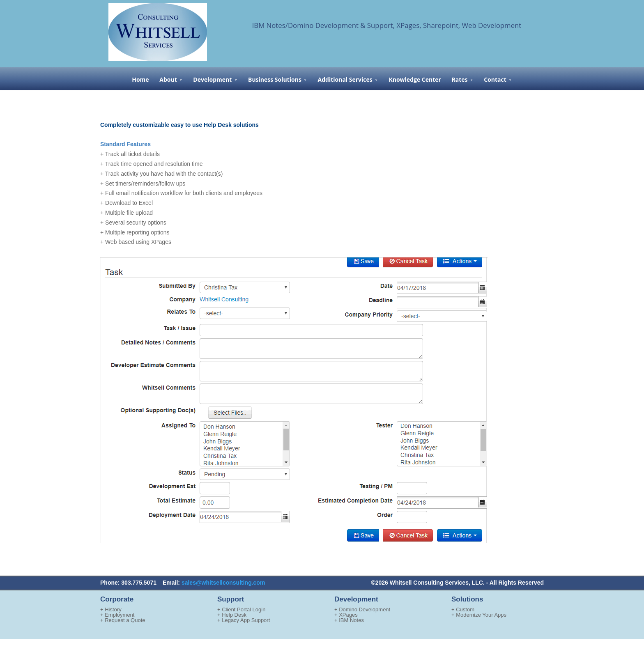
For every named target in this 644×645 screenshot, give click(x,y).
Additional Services (345, 79)
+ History (111, 609)
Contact (495, 79)
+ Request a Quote (123, 620)
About (168, 79)
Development (212, 79)
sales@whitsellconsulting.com (223, 583)
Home (140, 79)
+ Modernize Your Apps (479, 615)
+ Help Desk (232, 615)
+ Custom (463, 609)
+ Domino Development (362, 609)
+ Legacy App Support (244, 620)
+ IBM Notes (349, 620)
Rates (460, 79)
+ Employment (117, 615)
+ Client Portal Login (241, 609)
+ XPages (346, 615)
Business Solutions (275, 79)
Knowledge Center (415, 79)
